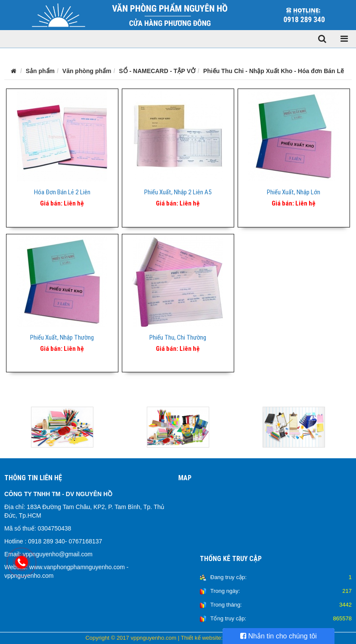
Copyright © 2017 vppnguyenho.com (131, 638)
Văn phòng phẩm (87, 71)
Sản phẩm (40, 71)
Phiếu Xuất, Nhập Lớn (294, 192)
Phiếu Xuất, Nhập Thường (62, 337)
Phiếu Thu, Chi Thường (178, 337)
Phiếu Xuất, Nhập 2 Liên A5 (178, 192)
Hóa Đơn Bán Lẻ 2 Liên (62, 192)
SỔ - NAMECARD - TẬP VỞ (157, 71)
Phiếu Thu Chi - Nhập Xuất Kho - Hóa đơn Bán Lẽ (274, 71)
